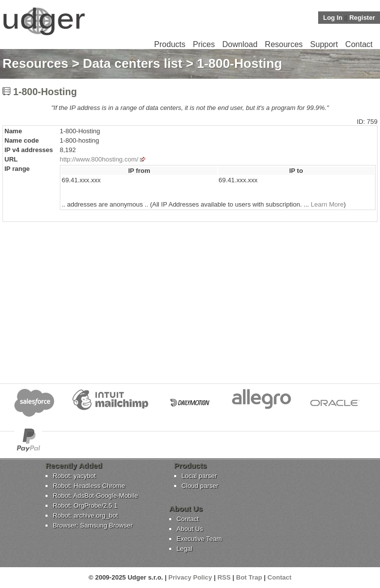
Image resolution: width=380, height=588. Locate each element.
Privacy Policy (190, 577)
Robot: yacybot (74, 476)
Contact (359, 44)
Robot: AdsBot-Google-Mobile (95, 496)
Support (324, 44)
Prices (204, 44)
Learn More (327, 204)
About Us (190, 529)
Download (240, 44)
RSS (224, 577)
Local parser (199, 476)
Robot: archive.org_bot (86, 515)
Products (170, 44)
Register (362, 18)
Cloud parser (200, 486)
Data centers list (133, 63)
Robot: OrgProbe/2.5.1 (85, 506)
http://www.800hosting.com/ (99, 159)
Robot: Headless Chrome (89, 486)
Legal (185, 549)
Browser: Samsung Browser (93, 525)
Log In (333, 18)
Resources (284, 44)
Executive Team (199, 539)
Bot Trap (249, 577)
